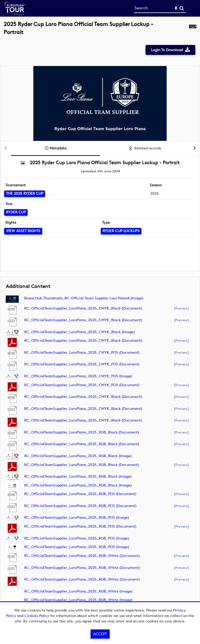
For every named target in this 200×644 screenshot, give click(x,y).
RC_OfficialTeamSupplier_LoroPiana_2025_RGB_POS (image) (77, 518)
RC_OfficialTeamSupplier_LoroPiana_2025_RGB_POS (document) (80, 494)
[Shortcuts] (193, 31)
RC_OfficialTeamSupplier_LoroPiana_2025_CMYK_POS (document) (82, 353)
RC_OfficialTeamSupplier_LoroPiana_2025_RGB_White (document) (82, 556)
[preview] (181, 308)
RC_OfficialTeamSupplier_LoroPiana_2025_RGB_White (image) (78, 591)
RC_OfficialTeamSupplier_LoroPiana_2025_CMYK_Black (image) (79, 332)
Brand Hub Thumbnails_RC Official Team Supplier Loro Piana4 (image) (84, 298)
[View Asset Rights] (23, 231)
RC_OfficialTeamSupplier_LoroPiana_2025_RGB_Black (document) (82, 432)
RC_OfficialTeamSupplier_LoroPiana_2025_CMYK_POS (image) (78, 376)
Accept (100, 634)
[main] (100, 317)
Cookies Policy (37, 616)
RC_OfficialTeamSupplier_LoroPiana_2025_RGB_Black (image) (78, 456)
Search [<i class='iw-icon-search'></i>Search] (182, 8)
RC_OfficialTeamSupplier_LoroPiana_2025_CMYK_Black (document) (83, 308)
